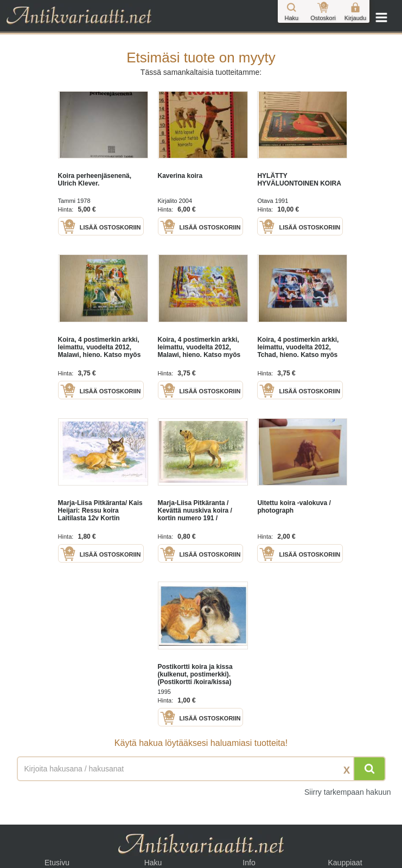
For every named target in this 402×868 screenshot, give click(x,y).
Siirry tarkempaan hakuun (348, 792)
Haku (153, 863)
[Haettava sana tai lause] (201, 769)
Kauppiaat (345, 863)
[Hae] (369, 769)
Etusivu (57, 863)
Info (249, 863)
